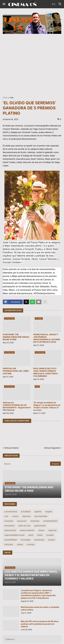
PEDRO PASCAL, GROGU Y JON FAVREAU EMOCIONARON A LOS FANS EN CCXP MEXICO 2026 (47, 338)
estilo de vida (24, 526)
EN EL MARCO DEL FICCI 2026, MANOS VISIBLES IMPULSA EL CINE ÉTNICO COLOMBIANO (46, 372)
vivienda (31, 544)
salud (31, 535)
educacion (22, 521)
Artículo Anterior (11, 448)
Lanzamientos (11, 511)
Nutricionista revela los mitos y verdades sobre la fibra (40, 608)
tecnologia (26, 540)
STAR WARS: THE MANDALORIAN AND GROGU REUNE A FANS (16, 337)
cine (12, 98)
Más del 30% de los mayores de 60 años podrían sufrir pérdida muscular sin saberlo (40, 624)
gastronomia (40, 526)
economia (9, 521)
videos (20, 544)
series (40, 535)
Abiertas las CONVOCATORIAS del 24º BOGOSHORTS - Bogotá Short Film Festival (17, 406)
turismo (51, 540)
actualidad (26, 511)
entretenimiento (50, 521)
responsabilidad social (14, 535)
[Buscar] (27, 464)
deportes (26, 516)
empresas (35, 521)
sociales (50, 535)
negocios (52, 530)
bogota (49, 511)
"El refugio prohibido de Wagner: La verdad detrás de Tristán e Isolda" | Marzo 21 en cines (47, 406)
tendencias (39, 540)
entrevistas (9, 526)
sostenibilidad (11, 540)
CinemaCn (10, 639)
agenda (38, 511)
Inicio (5, 98)
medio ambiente (27, 530)
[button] (4, 4)
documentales (41, 516)
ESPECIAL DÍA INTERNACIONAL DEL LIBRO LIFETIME (16, 371)
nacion (41, 530)
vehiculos (9, 544)
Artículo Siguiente (52, 448)
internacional (10, 530)
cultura (15, 516)
